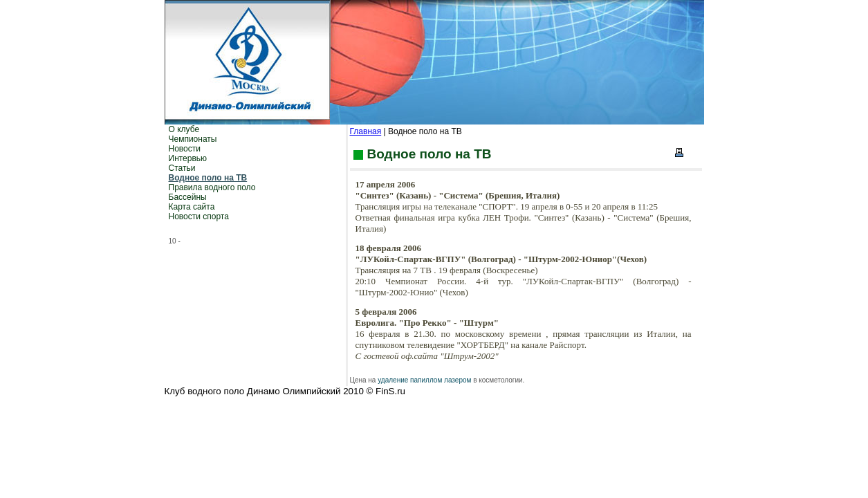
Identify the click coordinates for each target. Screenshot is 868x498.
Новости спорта (199, 216)
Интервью (188, 158)
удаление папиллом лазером (424, 380)
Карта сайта (192, 207)
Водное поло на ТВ (208, 178)
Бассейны (188, 197)
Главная (366, 131)
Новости (185, 149)
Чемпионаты (193, 139)
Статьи (182, 168)
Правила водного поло (212, 187)
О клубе (184, 129)
